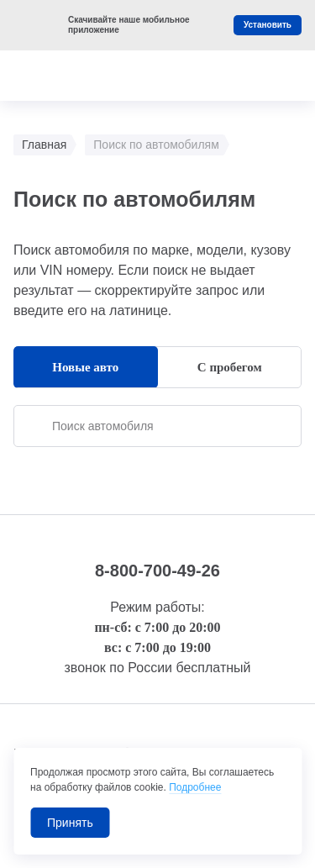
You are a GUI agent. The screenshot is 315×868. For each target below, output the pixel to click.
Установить (268, 25)
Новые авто (85, 367)
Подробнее (195, 787)
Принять (70, 823)
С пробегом (230, 367)
